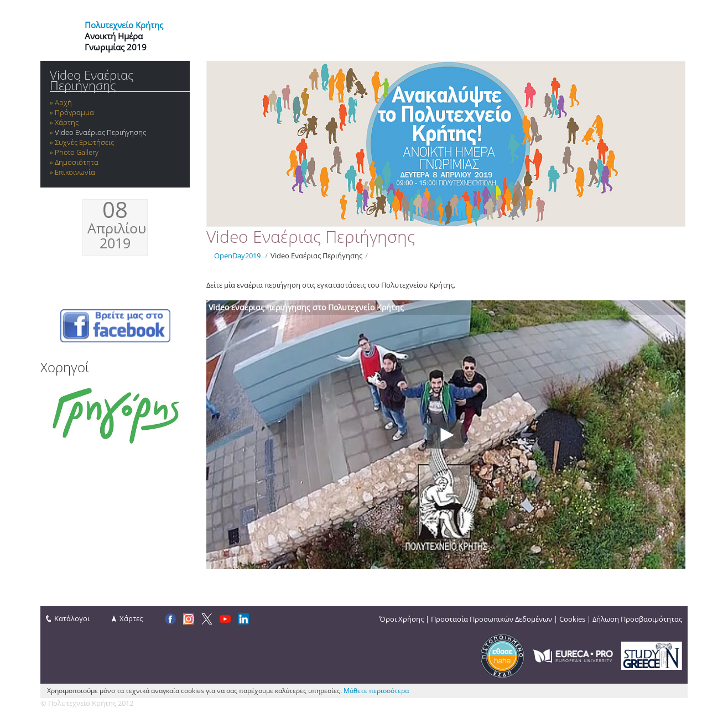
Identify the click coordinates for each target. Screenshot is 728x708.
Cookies (572, 619)
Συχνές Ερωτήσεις (84, 142)
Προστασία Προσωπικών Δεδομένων (492, 619)
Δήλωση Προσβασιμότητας (637, 619)
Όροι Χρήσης (402, 619)
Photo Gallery (77, 152)
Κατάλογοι (72, 618)
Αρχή (63, 102)
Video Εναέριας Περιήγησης (92, 80)
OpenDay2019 (237, 256)
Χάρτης (67, 122)
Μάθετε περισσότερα (376, 691)
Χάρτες (131, 618)
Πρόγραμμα (74, 112)
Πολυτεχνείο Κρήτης (124, 25)
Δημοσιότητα (77, 162)
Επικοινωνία (75, 172)
